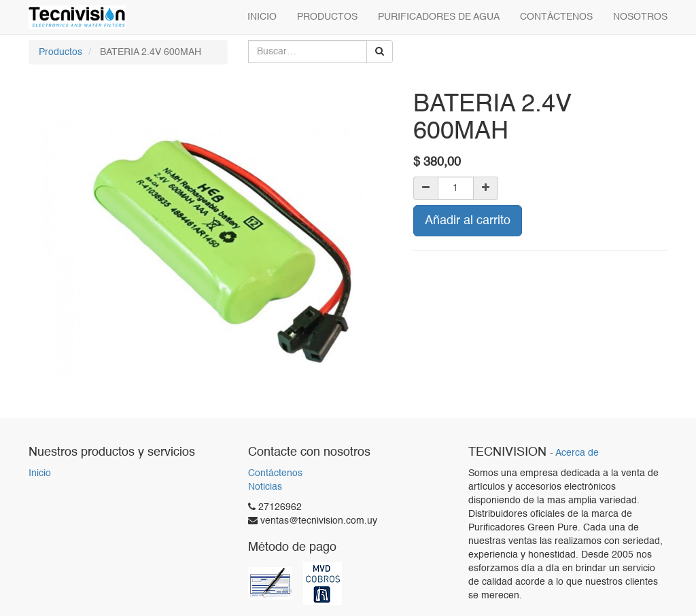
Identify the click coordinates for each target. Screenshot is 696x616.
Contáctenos (275, 473)
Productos (60, 52)
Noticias (265, 487)
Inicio (40, 473)
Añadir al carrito (468, 221)
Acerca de (577, 453)
